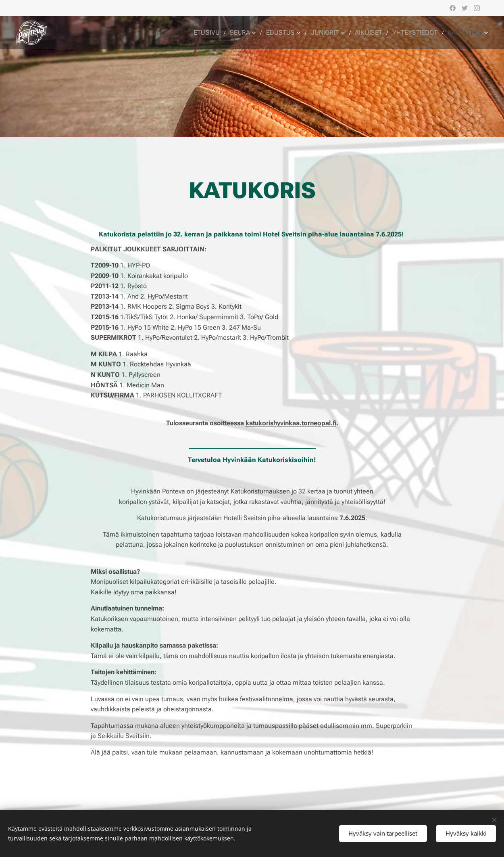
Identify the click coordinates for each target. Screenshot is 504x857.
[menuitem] (222, 33)
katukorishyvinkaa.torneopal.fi (291, 423)
